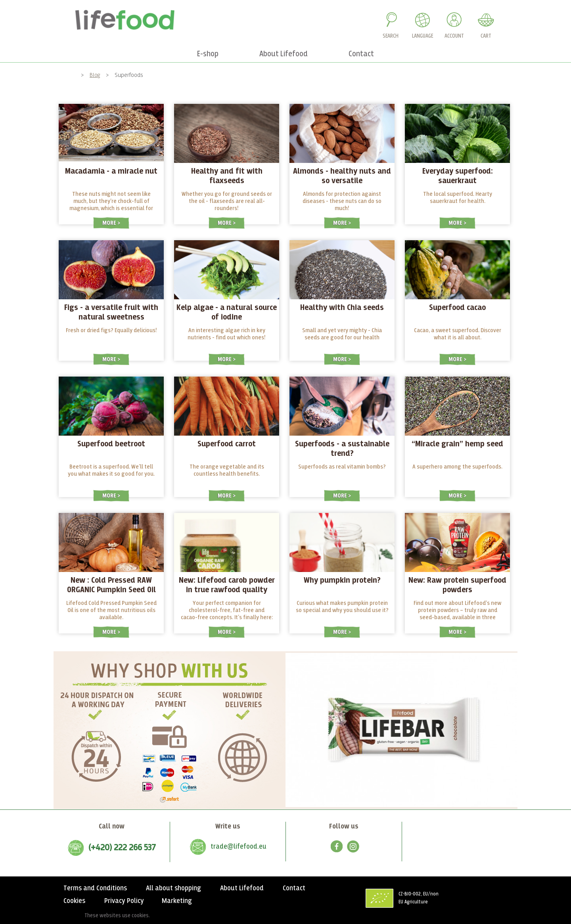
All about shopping (173, 888)
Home (68, 75)
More (110, 223)
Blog (95, 75)
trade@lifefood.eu (239, 847)
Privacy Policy (124, 901)
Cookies (74, 901)
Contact (294, 888)
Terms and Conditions (95, 888)
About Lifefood (242, 888)
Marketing (177, 901)
